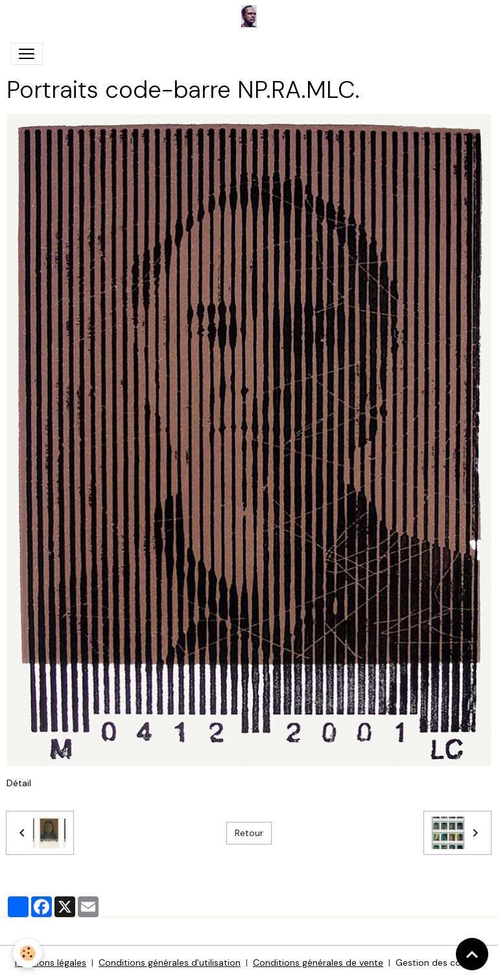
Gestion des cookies (439, 962)
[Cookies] (28, 953)
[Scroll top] (472, 954)
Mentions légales (51, 962)
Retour (249, 833)
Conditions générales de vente (318, 962)
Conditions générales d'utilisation (170, 962)
